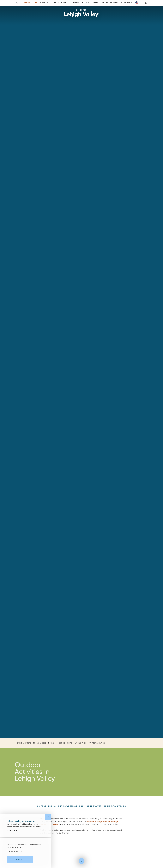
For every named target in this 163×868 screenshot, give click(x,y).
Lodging (74, 3)
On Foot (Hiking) (46, 811)
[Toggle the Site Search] (146, 3)
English (137, 3)
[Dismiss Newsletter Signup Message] (48, 817)
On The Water (94, 811)
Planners (127, 3)
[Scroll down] (81, 861)
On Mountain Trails (115, 811)
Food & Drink (59, 3)
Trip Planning (110, 3)
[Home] (17, 3)
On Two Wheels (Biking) (71, 811)
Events (44, 3)
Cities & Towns (90, 3)
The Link (55, 826)
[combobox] (138, 3)
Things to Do (30, 3)
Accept (20, 859)
